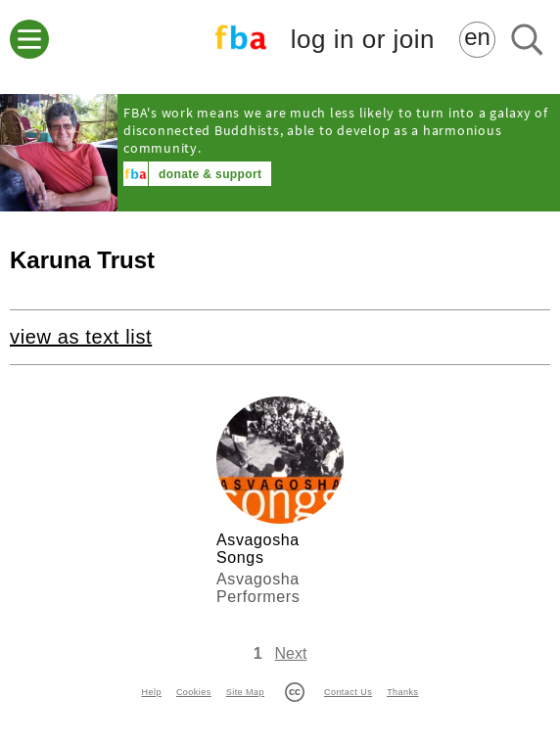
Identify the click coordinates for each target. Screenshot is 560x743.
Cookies (194, 692)
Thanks (402, 692)
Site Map (245, 692)
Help (152, 692)
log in (363, 40)
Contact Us (348, 692)
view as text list (81, 337)
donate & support (210, 174)
